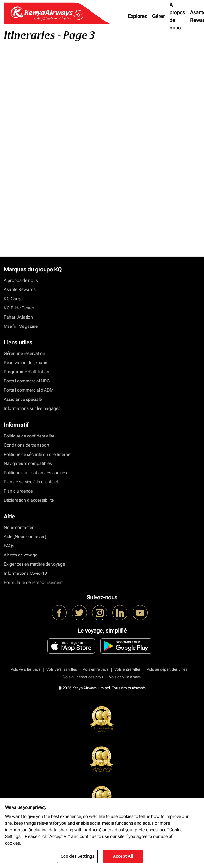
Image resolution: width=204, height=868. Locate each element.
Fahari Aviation (18, 317)
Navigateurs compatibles (28, 463)
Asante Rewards (20, 289)
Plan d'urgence (18, 491)
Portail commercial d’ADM (29, 390)
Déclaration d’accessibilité (29, 500)
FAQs (9, 546)
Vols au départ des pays (83, 677)
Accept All (123, 856)
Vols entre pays (96, 669)
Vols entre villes (128, 669)
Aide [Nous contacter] (25, 536)
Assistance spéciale (23, 399)
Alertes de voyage (21, 555)
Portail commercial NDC (27, 381)
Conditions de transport (27, 445)
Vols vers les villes (62, 669)
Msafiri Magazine (21, 326)
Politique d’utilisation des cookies (35, 473)
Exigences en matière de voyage (34, 564)
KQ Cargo (13, 299)
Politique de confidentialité (29, 436)
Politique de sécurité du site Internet (38, 454)
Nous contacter (19, 527)
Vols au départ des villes (167, 669)
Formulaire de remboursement (33, 582)
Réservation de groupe (25, 363)
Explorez (137, 16)
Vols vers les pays (26, 669)
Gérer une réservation (25, 353)
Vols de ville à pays (125, 677)
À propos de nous (177, 16)
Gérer (158, 16)
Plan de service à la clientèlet (31, 482)
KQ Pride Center (19, 308)
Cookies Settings (77, 856)
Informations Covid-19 (25, 573)
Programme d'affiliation (27, 372)
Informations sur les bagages (32, 408)
